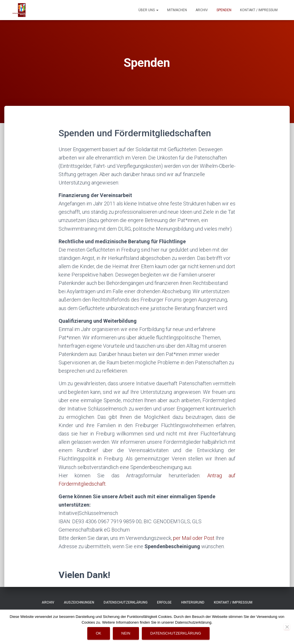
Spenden (224, 10)
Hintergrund (193, 602)
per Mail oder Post (194, 538)
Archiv (202, 10)
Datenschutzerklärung (126, 602)
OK (99, 633)
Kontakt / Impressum (259, 10)
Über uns (148, 10)
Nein (126, 633)
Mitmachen (177, 10)
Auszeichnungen (79, 602)
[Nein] (287, 627)
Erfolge (164, 602)
